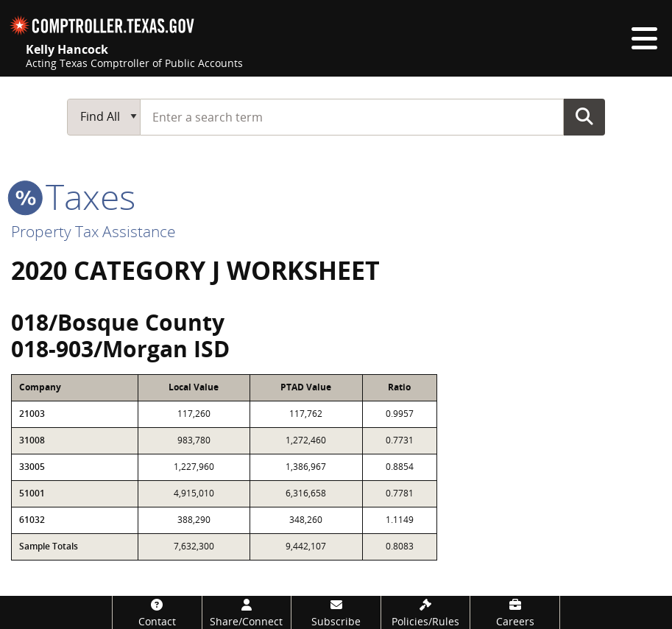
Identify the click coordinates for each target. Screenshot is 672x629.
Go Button (584, 116)
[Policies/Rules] (426, 612)
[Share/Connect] (247, 612)
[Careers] (515, 612)
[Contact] (157, 612)
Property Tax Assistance (93, 231)
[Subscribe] (336, 612)
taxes (73, 196)
